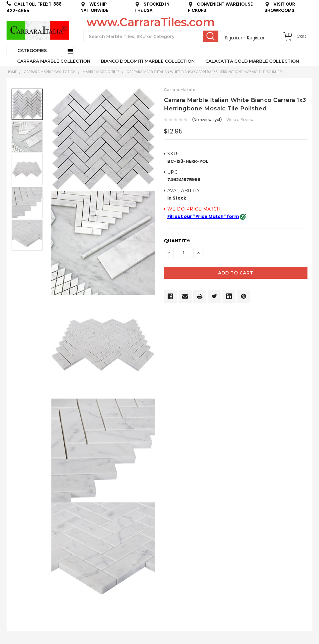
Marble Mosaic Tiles (101, 72)
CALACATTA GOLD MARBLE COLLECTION (252, 61)
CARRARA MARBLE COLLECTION (54, 61)
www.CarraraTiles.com (151, 22)
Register (256, 38)
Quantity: (177, 241)
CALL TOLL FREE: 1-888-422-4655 (35, 7)
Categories (32, 51)
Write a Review (240, 120)
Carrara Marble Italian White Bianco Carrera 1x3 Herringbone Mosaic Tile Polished (204, 72)
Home (12, 72)
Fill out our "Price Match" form (203, 216)
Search (211, 36)
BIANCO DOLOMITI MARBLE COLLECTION (148, 61)
